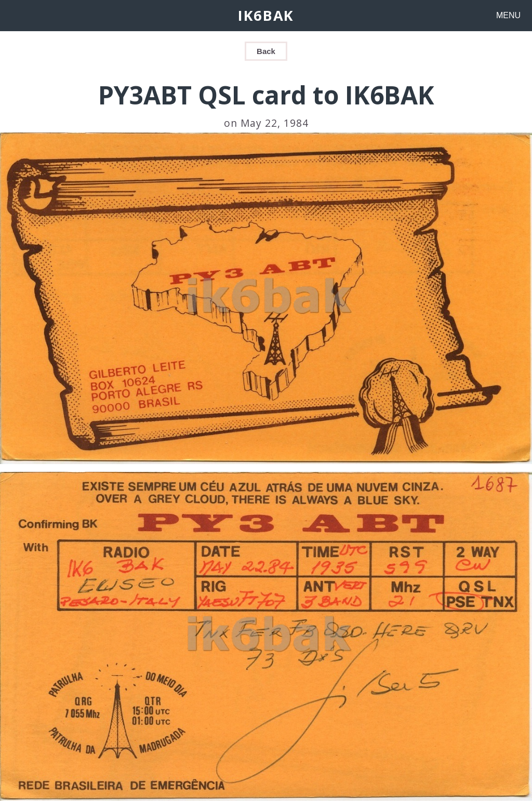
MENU (508, 15)
